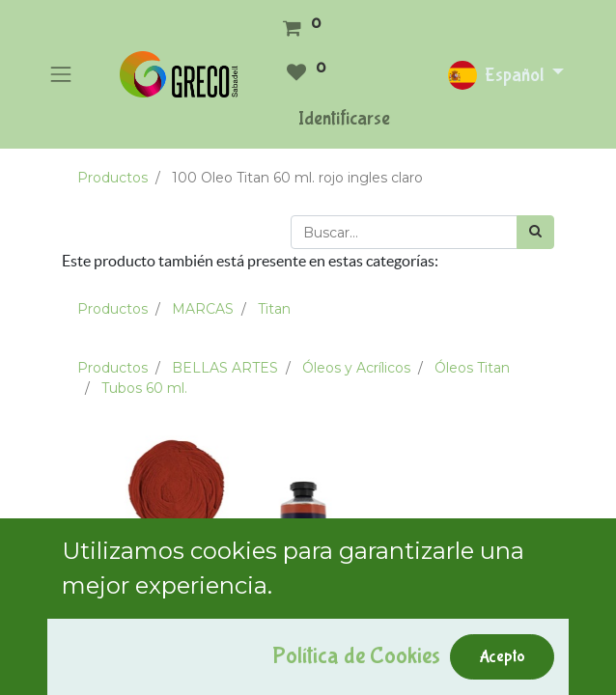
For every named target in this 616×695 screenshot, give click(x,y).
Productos (112, 178)
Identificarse (344, 118)
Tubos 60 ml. (144, 388)
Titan (274, 309)
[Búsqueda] (535, 232)
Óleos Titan (472, 368)
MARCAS (203, 309)
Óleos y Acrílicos (356, 368)
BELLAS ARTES (225, 368)
